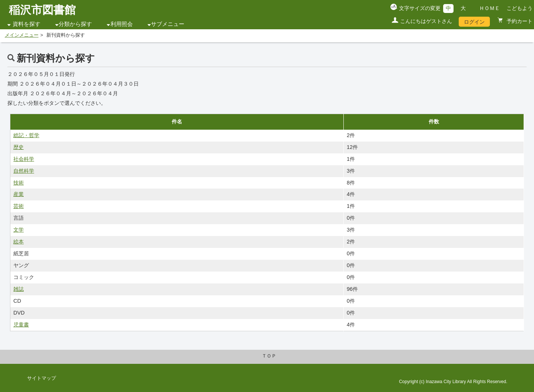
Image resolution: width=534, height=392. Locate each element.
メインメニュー (22, 35)
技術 (19, 183)
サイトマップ (42, 378)
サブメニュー (168, 24)
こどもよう (520, 8)
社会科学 (24, 159)
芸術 (19, 206)
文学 (19, 230)
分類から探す (75, 24)
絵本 (19, 242)
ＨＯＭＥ (489, 8)
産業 (19, 194)
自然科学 (24, 171)
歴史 (19, 147)
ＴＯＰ (269, 356)
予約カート (519, 21)
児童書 (21, 325)
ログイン (474, 22)
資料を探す (27, 24)
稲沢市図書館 (42, 10)
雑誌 (19, 289)
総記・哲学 (26, 135)
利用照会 (122, 24)
